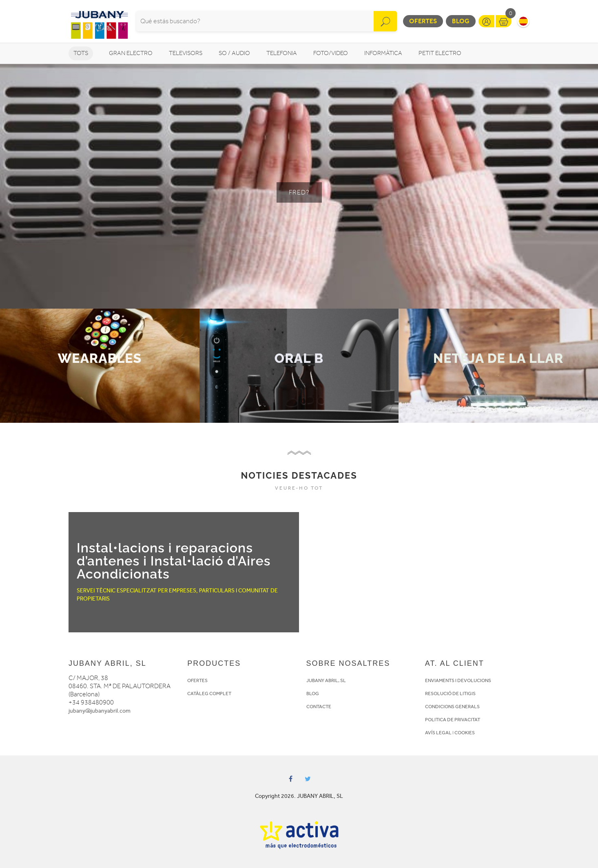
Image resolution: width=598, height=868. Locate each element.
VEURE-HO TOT (299, 488)
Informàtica (383, 53)
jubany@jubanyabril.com (100, 711)
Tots (81, 53)
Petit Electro (440, 53)
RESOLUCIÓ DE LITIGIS (450, 694)
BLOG (313, 694)
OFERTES (197, 680)
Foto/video (331, 53)
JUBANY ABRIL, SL (326, 680)
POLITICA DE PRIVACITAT (453, 720)
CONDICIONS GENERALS (452, 707)
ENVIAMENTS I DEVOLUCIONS (458, 680)
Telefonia (282, 53)
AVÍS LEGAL (438, 733)
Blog (461, 21)
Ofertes (423, 21)
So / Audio (234, 53)
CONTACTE (319, 707)
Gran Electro (131, 53)
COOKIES (465, 733)
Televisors (186, 53)
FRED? (299, 192)
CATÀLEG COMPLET (209, 694)
